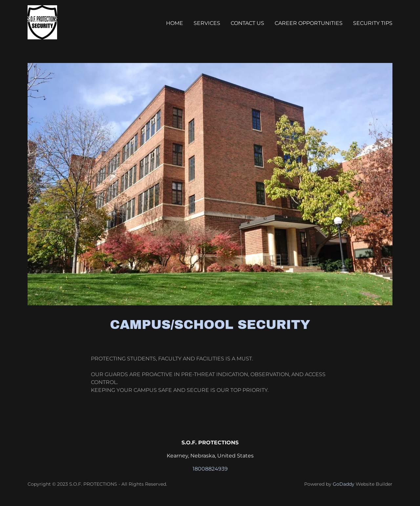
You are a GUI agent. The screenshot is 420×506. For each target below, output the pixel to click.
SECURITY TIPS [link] (373, 23)
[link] (42, 22)
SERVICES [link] (207, 23)
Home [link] (175, 23)
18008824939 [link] (210, 469)
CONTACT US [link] (247, 23)
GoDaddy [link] (344, 484)
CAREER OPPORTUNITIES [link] (309, 23)
